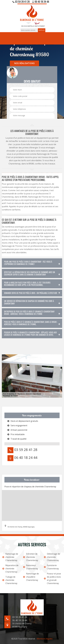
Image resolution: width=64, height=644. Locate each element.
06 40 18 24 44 (41, 2)
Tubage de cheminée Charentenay (10, 580)
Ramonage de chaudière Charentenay (31, 577)
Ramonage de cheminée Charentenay (10, 557)
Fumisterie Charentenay (51, 567)
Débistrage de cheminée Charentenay (52, 557)
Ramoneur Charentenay (31, 567)
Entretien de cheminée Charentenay (31, 557)
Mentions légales (45, 639)
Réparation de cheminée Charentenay (10, 569)
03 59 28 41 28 (21, 2)
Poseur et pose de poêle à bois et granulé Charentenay (52, 578)
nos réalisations (24, 63)
